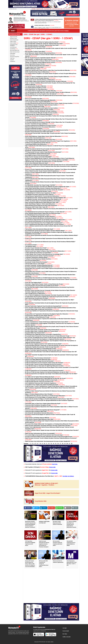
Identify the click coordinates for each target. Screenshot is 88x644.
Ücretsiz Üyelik (66, 631)
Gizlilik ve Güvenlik (66, 637)
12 (49, 444)
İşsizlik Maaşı (14, 49)
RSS (64, 9)
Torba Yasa (12, 58)
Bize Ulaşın (77, 9)
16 (58, 444)
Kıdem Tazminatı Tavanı (15, 52)
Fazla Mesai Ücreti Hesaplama (14, 45)
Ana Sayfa (34, 9)
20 (67, 444)
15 (56, 444)
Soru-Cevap (12, 55)
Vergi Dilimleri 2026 (48, 9)
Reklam (72, 9)
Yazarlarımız (13, 61)
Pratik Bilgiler (13, 54)
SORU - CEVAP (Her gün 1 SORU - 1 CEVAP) (48, 38)
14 (53, 444)
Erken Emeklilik (14, 43)
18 (62, 444)
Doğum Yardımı (13, 42)
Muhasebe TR (37, 642)
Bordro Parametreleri (14, 40)
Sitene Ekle (68, 9)
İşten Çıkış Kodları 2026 (15, 50)
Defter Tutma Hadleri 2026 (57, 9)
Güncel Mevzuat (13, 47)
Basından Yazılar (13, 38)
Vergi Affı (12, 60)
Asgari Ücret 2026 (40, 9)
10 (44, 444)
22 (72, 444)
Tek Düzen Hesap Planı (15, 57)
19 (65, 444)
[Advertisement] (15, 125)
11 (46, 444)
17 (60, 444)
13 (51, 444)
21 (69, 444)
